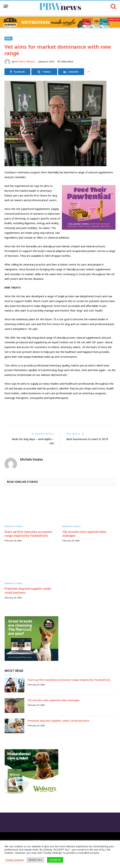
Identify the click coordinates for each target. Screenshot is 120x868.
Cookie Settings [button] (15, 860)
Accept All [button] (55, 860)
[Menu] (6, 6)
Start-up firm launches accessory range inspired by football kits (28, 534)
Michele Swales (25, 62)
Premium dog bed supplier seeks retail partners (28, 591)
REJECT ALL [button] (35, 860)
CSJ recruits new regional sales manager (84, 534)
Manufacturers (14, 526)
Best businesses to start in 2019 (87, 439)
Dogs (8, 38)
